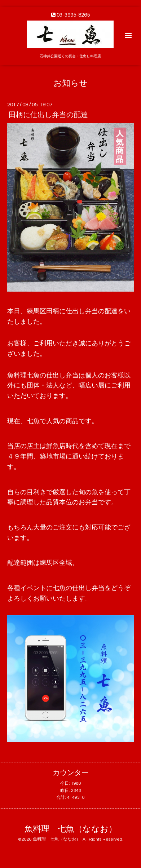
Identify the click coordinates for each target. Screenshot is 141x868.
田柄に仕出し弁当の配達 (48, 115)
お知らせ (70, 83)
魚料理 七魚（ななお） (71, 829)
